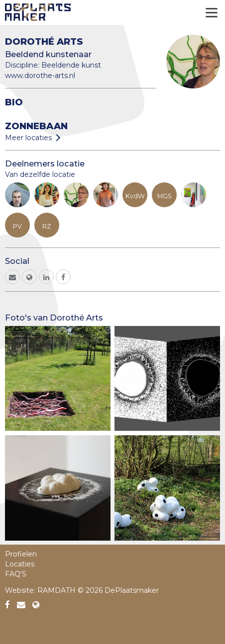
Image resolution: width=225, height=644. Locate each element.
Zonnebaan (36, 126)
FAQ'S (16, 574)
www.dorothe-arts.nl (40, 76)
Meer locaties (28, 138)
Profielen (21, 554)
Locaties (20, 564)
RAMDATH (56, 590)
